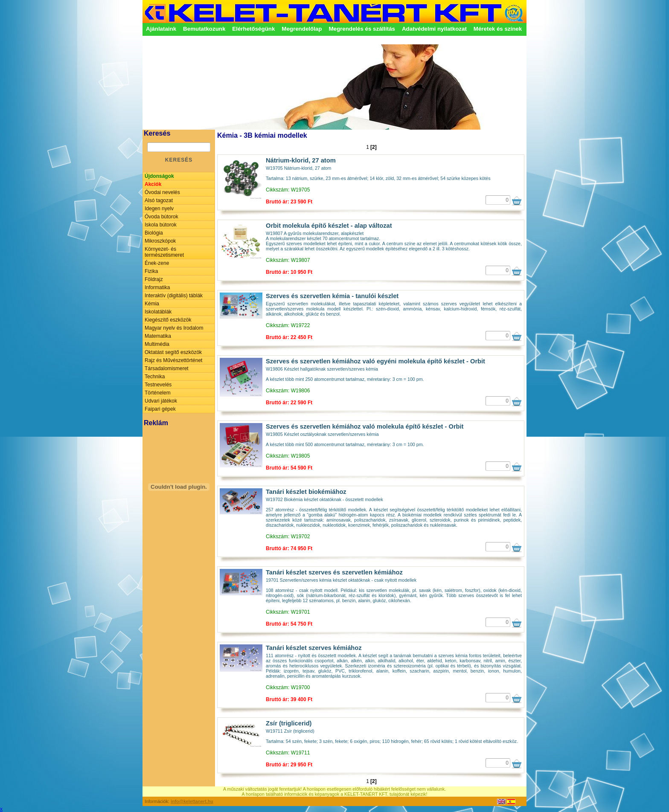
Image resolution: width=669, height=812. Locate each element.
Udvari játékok (161, 401)
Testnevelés (158, 385)
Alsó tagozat (159, 200)
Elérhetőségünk (253, 29)
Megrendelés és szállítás (362, 29)
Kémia (152, 304)
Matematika (158, 336)
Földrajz (154, 279)
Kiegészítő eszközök (168, 320)
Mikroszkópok (160, 241)
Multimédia (157, 344)
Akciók (153, 184)
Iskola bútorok (161, 225)
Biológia (154, 233)
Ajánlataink (161, 29)
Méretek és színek (498, 29)
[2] (374, 147)
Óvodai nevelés (162, 192)
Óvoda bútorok (161, 217)
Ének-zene (157, 263)
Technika (155, 377)
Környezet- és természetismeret (164, 252)
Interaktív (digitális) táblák (174, 296)
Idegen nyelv (159, 209)
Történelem (158, 393)
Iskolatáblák (158, 312)
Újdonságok (159, 176)
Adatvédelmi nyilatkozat (434, 29)
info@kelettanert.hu (192, 801)
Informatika (157, 287)
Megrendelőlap (302, 29)
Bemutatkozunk (204, 29)
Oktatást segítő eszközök (173, 352)
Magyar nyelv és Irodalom (174, 328)
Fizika (151, 271)
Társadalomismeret (167, 368)
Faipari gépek (160, 409)
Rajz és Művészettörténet (173, 360)
